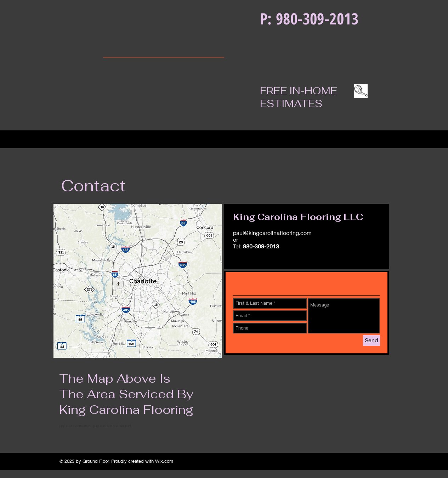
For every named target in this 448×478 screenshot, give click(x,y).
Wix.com (164, 461)
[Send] (372, 341)
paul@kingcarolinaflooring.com (272, 233)
